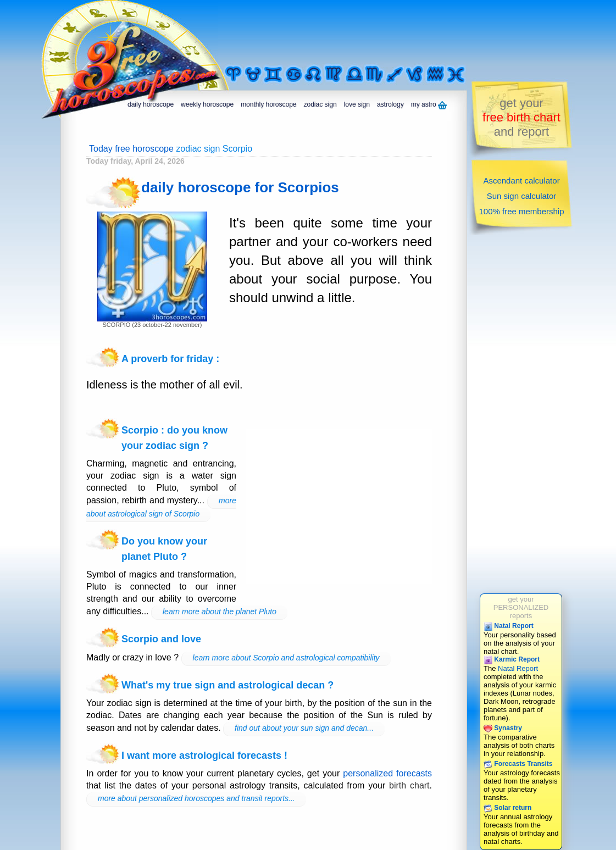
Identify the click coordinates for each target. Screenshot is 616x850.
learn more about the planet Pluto (220, 612)
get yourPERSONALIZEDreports (521, 607)
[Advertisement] (359, 31)
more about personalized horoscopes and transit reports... (196, 798)
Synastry (503, 728)
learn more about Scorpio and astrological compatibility (286, 658)
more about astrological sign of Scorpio (161, 507)
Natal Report (509, 626)
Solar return (507, 808)
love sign (357, 104)
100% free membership (521, 211)
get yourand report (521, 117)
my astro (429, 105)
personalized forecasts (387, 773)
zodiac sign (320, 104)
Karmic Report (512, 659)
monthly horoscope (268, 104)
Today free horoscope (131, 149)
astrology (390, 104)
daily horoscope (151, 104)
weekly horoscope (207, 104)
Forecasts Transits (518, 764)
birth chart (409, 785)
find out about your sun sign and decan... (304, 728)
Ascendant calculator (521, 180)
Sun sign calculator (522, 196)
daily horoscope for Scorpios (240, 187)
